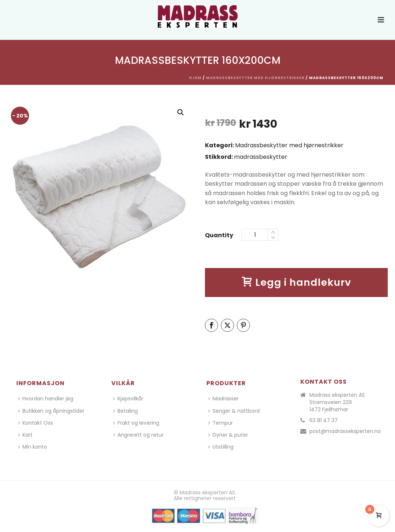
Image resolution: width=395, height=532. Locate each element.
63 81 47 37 (324, 420)
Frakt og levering (136, 423)
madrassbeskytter (261, 157)
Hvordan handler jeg (46, 399)
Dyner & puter (228, 435)
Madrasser (223, 399)
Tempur (221, 423)
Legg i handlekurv (297, 282)
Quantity (219, 235)
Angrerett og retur (138, 435)
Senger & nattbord (234, 411)
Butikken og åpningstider (51, 411)
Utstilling (221, 447)
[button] (181, 112)
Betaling (126, 411)
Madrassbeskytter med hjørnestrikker (255, 78)
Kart (25, 435)
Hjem (195, 78)
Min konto (33, 447)
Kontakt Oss (36, 423)
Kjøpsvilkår (128, 399)
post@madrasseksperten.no (345, 431)
